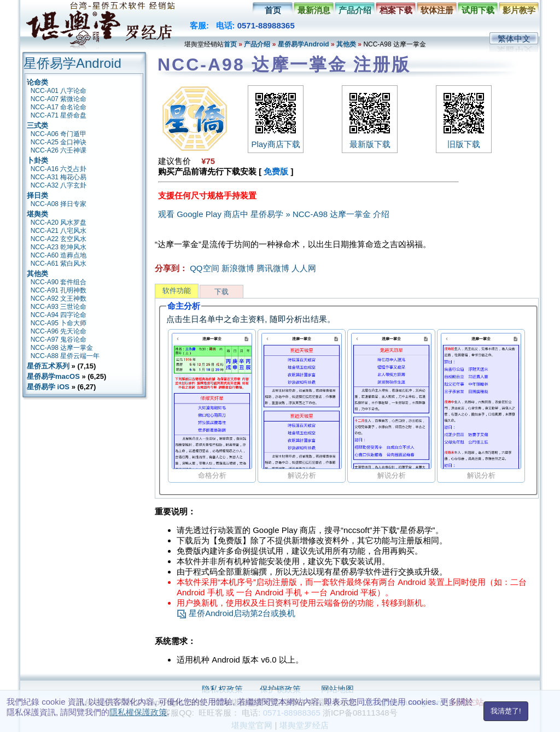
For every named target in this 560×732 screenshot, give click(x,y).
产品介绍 (355, 10)
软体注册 (437, 10)
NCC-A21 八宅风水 (59, 231)
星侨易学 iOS (48, 387)
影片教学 (519, 10)
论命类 (37, 82)
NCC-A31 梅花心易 (59, 177)
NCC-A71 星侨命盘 (59, 115)
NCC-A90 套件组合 (59, 282)
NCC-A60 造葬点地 (59, 255)
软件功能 (177, 291)
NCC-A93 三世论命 (59, 307)
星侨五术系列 (48, 366)
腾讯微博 (273, 268)
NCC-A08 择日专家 (59, 204)
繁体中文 (514, 39)
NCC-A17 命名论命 (59, 107)
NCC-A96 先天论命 (59, 331)
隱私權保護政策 (138, 712)
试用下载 (478, 10)
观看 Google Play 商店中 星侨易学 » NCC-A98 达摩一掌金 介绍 (274, 214)
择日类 (37, 195)
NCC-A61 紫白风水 (59, 263)
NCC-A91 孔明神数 (59, 290)
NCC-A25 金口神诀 (59, 142)
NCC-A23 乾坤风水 (59, 247)
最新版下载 (370, 139)
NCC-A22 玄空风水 (59, 239)
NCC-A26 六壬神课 (59, 150)
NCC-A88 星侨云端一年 (65, 356)
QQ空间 (204, 268)
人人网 (304, 268)
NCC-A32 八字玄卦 (59, 185)
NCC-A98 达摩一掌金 (62, 348)
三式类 (37, 125)
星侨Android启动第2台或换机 (236, 613)
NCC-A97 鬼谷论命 (59, 339)
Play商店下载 (276, 139)
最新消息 (314, 10)
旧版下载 (464, 139)
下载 (221, 292)
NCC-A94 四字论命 (59, 315)
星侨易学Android (304, 44)
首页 (273, 10)
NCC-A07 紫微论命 (59, 99)
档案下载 (396, 10)
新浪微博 (238, 268)
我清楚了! (506, 711)
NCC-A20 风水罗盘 (59, 222)
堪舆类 (37, 214)
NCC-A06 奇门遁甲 (59, 134)
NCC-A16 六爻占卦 (59, 169)
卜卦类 (37, 160)
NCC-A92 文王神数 (59, 298)
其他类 (346, 44)
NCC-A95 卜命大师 (59, 323)
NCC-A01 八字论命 (59, 91)
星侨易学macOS (53, 376)
